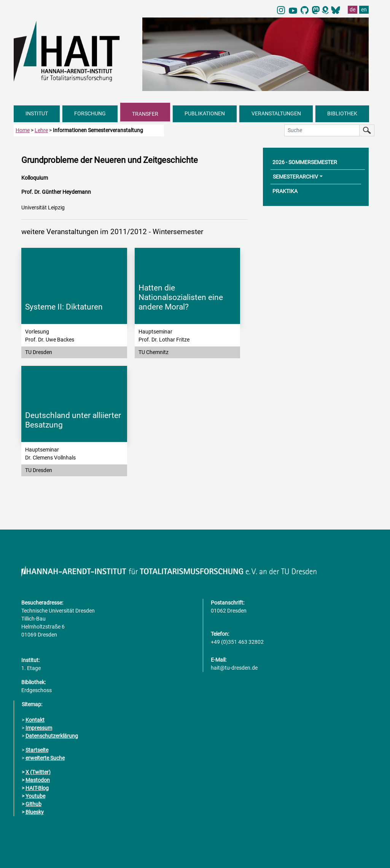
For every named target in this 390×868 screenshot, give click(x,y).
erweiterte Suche (45, 758)
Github (33, 804)
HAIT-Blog (37, 788)
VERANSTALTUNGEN (276, 113)
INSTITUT (37, 113)
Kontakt (35, 720)
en (364, 10)
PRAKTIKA (285, 191)
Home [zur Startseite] (23, 130)
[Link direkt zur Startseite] (74, 51)
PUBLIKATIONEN (205, 113)
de (353, 10)
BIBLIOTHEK (342, 113)
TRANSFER (145, 114)
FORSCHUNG (90, 113)
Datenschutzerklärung (52, 736)
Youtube (35, 796)
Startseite (37, 750)
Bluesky (35, 812)
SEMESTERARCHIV (295, 177)
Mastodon (38, 780)
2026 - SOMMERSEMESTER (305, 162)
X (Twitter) (38, 772)
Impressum (39, 728)
